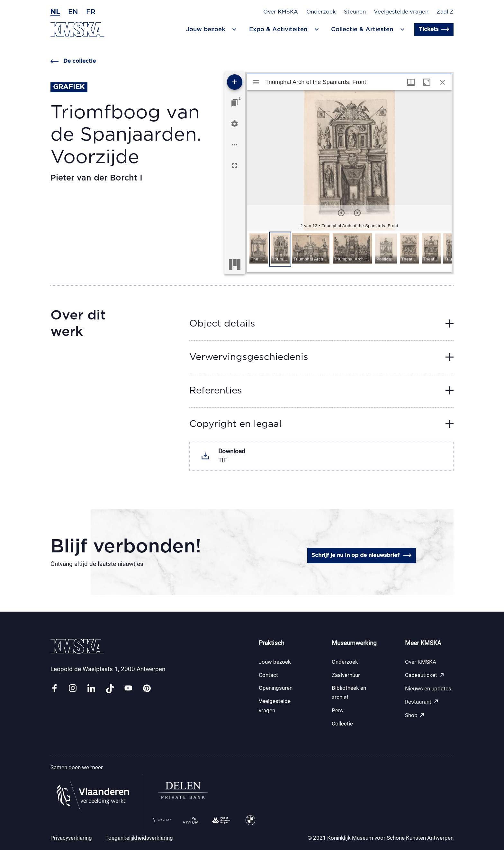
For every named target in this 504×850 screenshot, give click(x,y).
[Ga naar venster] (234, 103)
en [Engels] (73, 12)
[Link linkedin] (91, 689)
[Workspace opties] (234, 145)
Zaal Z (445, 12)
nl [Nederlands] (55, 12)
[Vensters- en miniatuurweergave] (411, 82)
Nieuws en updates (428, 688)
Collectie (342, 724)
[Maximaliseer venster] (427, 82)
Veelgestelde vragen (401, 12)
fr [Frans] (91, 12)
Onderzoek (321, 12)
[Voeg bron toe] (235, 82)
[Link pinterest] (147, 689)
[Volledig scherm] (234, 166)
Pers (337, 710)
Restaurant (422, 702)
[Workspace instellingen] (234, 124)
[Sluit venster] (442, 82)
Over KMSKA (281, 12)
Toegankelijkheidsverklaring (139, 838)
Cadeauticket (425, 675)
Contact (268, 675)
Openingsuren (276, 688)
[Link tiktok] (110, 689)
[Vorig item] (341, 213)
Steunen (355, 12)
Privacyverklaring (71, 838)
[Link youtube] (128, 689)
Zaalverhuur (346, 675)
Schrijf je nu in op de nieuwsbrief (361, 555)
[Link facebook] (54, 689)
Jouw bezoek (275, 662)
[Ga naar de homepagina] (77, 29)
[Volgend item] (357, 213)
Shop (415, 715)
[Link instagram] (73, 689)
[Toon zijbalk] (256, 82)
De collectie (73, 61)
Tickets (434, 29)
